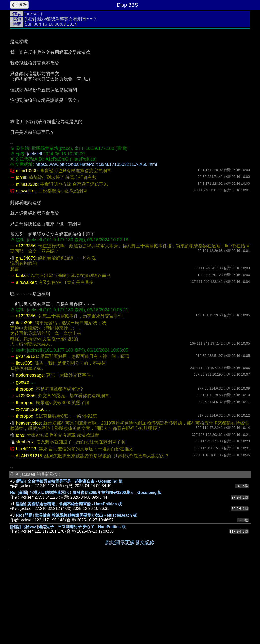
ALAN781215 (29, 530)
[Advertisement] (130, 69)
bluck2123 (26, 523)
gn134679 (26, 332)
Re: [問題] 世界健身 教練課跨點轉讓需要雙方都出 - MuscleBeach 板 (76, 589)
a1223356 (26, 320)
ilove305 (24, 397)
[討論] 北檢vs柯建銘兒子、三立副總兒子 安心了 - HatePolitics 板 (68, 601)
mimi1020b (27, 245)
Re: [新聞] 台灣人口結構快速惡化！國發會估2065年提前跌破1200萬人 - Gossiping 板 (86, 567)
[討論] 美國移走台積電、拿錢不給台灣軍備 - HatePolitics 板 (69, 578)
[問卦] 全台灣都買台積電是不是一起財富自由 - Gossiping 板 (69, 555)
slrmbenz (25, 516)
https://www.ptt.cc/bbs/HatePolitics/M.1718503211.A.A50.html (96, 239)
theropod (25, 463)
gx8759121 (27, 431)
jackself (32, 14)
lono (20, 509)
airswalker (26, 265)
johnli (21, 252)
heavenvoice (28, 497)
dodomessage (30, 449)
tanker (22, 350)
